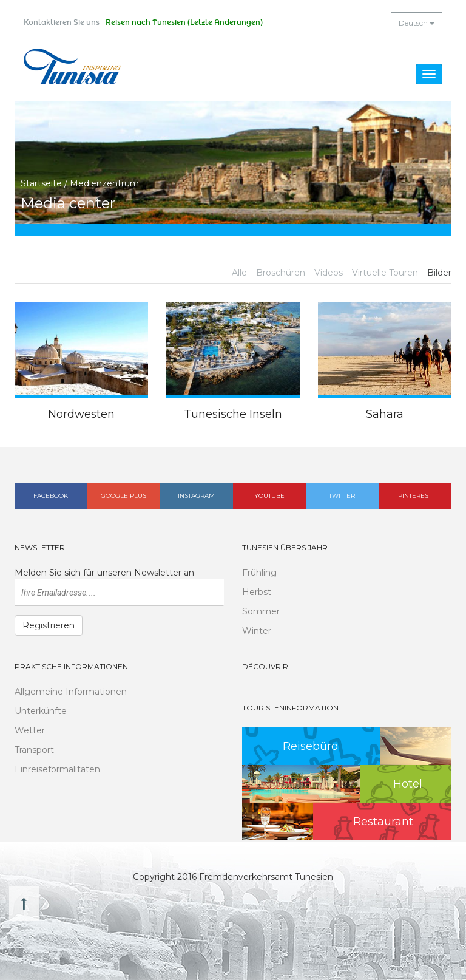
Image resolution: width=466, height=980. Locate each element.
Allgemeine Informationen (71, 692)
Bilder (439, 273)
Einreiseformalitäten (57, 769)
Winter (257, 631)
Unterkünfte (41, 711)
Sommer (261, 611)
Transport (34, 750)
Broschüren (281, 273)
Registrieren (49, 625)
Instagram (196, 496)
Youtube (269, 496)
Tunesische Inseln (233, 414)
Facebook (51, 496)
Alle (239, 273)
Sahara (385, 414)
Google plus (123, 496)
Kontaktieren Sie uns (62, 22)
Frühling (259, 573)
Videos (329, 273)
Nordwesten (81, 414)
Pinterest (415, 496)
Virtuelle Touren (385, 273)
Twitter (342, 496)
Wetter (30, 730)
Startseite (41, 183)
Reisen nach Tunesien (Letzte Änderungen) (184, 22)
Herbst (257, 592)
